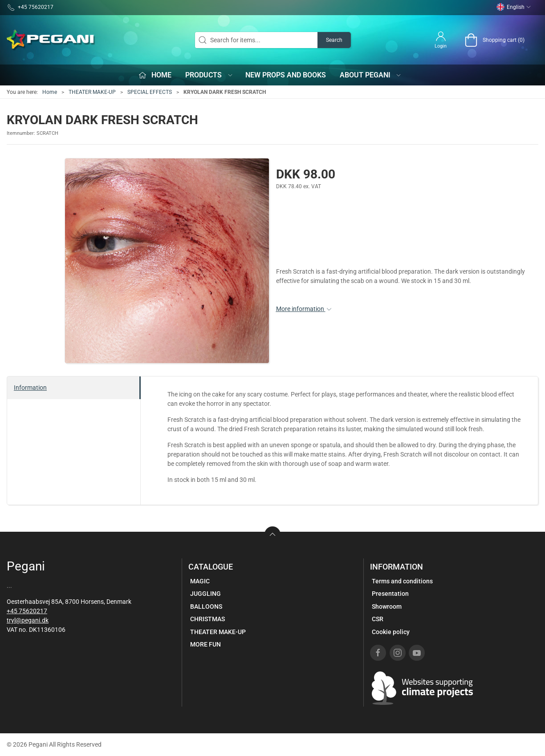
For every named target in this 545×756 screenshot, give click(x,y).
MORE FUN (205, 644)
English (514, 7)
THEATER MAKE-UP (92, 92)
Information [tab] (30, 388)
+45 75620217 (27, 611)
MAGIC (200, 581)
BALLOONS (206, 606)
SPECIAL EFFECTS (150, 92)
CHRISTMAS (207, 619)
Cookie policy (391, 632)
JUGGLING (205, 594)
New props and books (286, 75)
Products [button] (209, 75)
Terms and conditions (402, 581)
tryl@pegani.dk (28, 620)
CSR (378, 619)
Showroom (387, 606)
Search (334, 40)
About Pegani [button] (371, 75)
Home (50, 92)
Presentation (390, 594)
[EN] (51, 40)
